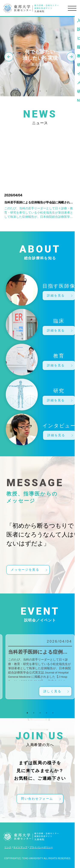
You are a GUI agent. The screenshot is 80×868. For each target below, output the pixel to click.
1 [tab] (34, 91)
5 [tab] (53, 713)
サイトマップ (20, 847)
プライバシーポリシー (41, 847)
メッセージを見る (25, 570)
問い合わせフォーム (37, 799)
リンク (8, 847)
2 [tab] (40, 91)
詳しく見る (52, 691)
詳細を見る (56, 296)
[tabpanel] (40, 667)
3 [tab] (47, 91)
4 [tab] (47, 713)
